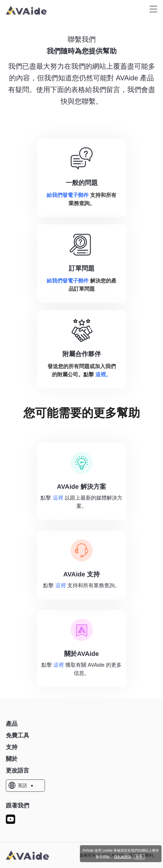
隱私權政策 (123, 857)
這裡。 (103, 375)
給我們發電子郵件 (68, 195)
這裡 (58, 498)
